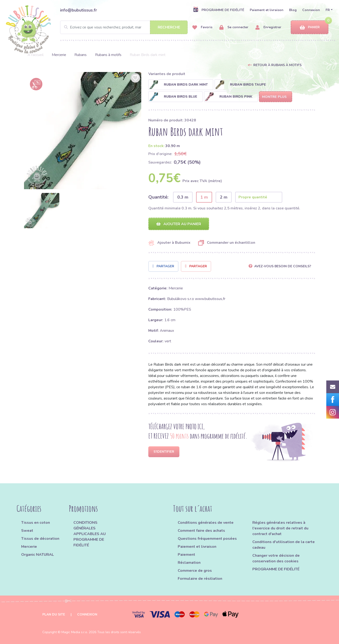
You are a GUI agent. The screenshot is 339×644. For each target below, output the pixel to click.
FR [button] (328, 10)
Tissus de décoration (40, 539)
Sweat (27, 531)
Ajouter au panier (179, 224)
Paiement (186, 555)
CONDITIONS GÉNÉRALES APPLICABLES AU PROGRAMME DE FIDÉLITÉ (90, 534)
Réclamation (189, 563)
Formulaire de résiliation (200, 579)
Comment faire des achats (201, 531)
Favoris (202, 27)
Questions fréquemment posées (207, 539)
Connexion (311, 10)
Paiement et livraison (267, 10)
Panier (310, 27)
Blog (293, 10)
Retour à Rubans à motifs (277, 65)
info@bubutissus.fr (79, 10)
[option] (83, 131)
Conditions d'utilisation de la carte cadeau (284, 545)
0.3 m (183, 197)
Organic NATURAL (38, 555)
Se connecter (234, 27)
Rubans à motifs (108, 55)
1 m (204, 197)
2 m (224, 197)
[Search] (124, 27)
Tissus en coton (36, 523)
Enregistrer (268, 27)
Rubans (81, 55)
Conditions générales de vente (206, 523)
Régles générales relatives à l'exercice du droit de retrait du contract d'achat (280, 528)
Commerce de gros (195, 571)
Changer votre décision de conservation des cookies (276, 558)
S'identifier (164, 452)
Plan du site (54, 614)
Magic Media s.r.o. (75, 632)
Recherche (169, 27)
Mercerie (59, 55)
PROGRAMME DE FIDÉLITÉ (219, 10)
